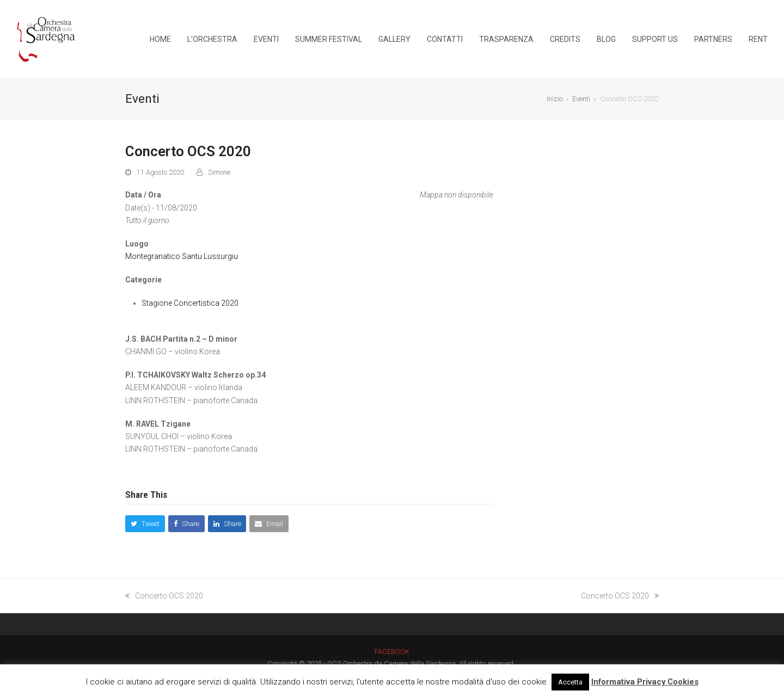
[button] (145, 524)
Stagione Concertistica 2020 (190, 303)
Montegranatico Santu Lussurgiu (182, 256)
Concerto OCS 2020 (164, 596)
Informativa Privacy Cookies (645, 682)
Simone (219, 172)
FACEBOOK (392, 652)
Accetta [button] (570, 682)
